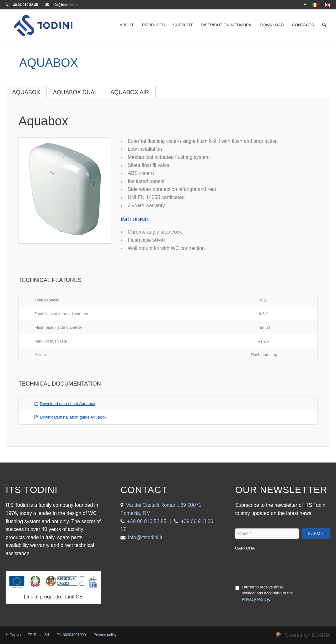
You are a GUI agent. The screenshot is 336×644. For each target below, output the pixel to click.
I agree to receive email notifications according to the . (267, 593)
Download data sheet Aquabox (67, 404)
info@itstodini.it (145, 537)
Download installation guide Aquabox (73, 417)
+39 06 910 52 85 (147, 521)
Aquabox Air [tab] (130, 92)
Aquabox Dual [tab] (75, 92)
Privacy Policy (255, 599)
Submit (316, 533)
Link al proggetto (42, 597)
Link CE (74, 597)
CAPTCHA (245, 548)
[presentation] (283, 567)
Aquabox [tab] (26, 92)
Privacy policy (105, 635)
